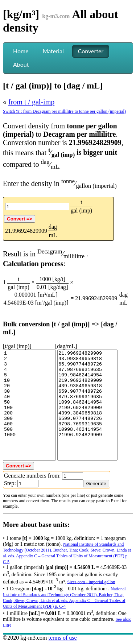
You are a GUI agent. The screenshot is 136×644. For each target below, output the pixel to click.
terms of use (62, 638)
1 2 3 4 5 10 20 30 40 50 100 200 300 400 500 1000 (29, 405)
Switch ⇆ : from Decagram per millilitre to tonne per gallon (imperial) (64, 111)
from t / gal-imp (31, 102)
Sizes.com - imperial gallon (91, 582)
